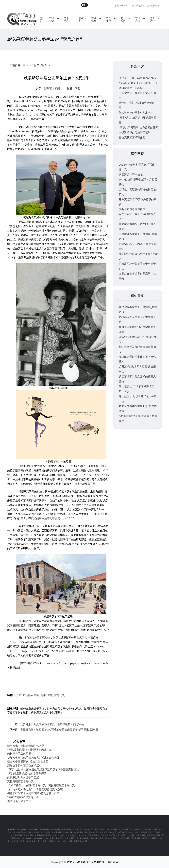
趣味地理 (113, 832)
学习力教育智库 (20, 832)
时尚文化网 (49, 838)
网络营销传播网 (97, 838)
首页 (41, 19)
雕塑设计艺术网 (128, 835)
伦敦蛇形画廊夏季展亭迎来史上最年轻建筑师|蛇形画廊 (52, 724)
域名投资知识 (34, 832)
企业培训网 (123, 829)
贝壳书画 (59, 838)
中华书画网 (22, 829)
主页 (26, 65)
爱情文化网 (93, 832)
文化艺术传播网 (18, 841)
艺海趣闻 (108, 19)
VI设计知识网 (111, 829)
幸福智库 (52, 841)
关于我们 (152, 19)
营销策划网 (68, 832)
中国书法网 (44, 829)
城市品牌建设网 (151, 829)
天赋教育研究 (94, 835)
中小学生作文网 (80, 832)
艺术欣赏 (66, 19)
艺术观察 (123, 19)
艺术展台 (138, 19)
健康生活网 (57, 832)
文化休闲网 (27, 838)
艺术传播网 (33, 829)
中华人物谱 (134, 832)
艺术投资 (94, 19)
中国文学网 (125, 838)
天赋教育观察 (146, 832)
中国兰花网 (69, 838)
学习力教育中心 (136, 829)
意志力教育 (45, 832)
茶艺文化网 (42, 841)
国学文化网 (136, 838)
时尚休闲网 (38, 838)
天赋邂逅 (105, 835)
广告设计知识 (59, 835)
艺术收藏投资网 (15, 835)
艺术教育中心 (71, 835)
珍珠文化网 (77, 829)
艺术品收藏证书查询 (43, 835)
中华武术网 (28, 835)
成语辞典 (146, 838)
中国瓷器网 (115, 835)
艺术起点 (157, 832)
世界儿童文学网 (153, 835)
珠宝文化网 (141, 835)
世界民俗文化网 (80, 841)
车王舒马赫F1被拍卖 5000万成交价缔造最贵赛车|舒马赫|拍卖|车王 (59, 730)
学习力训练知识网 (65, 841)
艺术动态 (52, 19)
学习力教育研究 (112, 838)
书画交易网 (55, 829)
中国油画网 (66, 829)
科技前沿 (103, 832)
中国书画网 (123, 832)
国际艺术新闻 (39, 65)
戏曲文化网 (31, 841)
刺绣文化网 (99, 829)
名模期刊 (83, 835)
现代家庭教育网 (82, 838)
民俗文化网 (88, 829)
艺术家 (81, 19)
